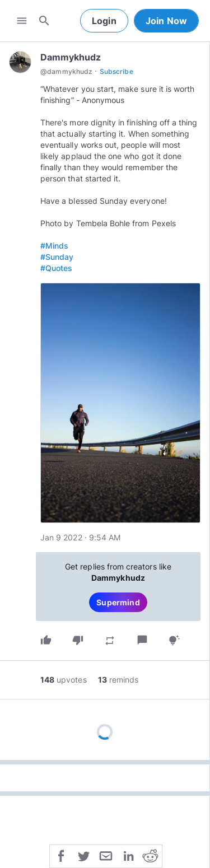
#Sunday (57, 257)
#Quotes (56, 268)
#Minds (54, 246)
